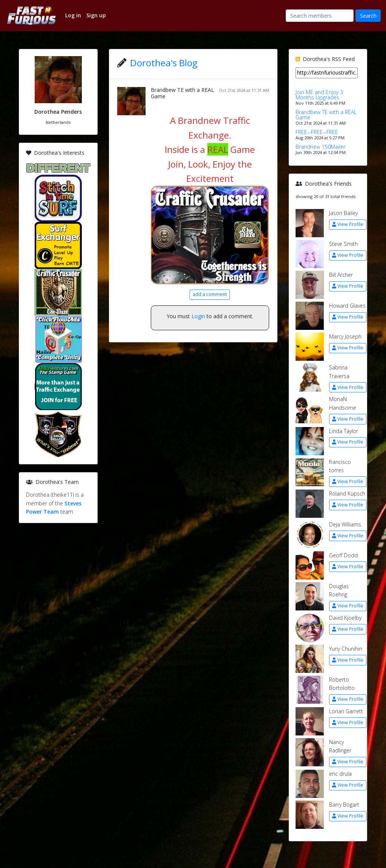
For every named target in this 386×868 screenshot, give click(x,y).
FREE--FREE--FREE (317, 132)
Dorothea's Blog (164, 63)
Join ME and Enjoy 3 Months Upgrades (319, 95)
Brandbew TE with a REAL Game (182, 93)
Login (198, 316)
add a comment (210, 294)
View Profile (348, 224)
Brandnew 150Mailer (320, 147)
